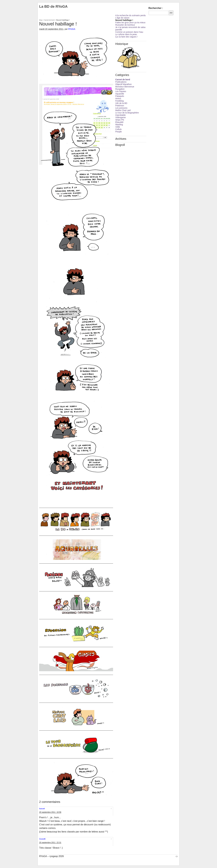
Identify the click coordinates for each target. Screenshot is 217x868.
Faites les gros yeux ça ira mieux (130, 23)
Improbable (120, 115)
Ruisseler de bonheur (125, 25)
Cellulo (118, 129)
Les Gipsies (121, 91)
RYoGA (72, 29)
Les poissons (121, 108)
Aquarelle (120, 94)
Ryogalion (120, 89)
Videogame (121, 117)
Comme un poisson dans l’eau (129, 32)
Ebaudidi (119, 122)
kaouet (42, 809)
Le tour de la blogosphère (127, 113)
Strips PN (120, 120)
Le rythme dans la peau (126, 34)
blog (41, 20)
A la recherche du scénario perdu (130, 15)
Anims (118, 98)
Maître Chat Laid (123, 110)
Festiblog (120, 101)
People (119, 132)
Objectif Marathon (124, 84)
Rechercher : (156, 8)
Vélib (118, 127)
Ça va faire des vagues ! (126, 37)
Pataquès (120, 96)
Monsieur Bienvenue (125, 87)
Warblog (119, 125)
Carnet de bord (49, 20)
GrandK (42, 839)
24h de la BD (121, 103)
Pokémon (120, 106)
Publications (121, 82)
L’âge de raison (122, 18)
